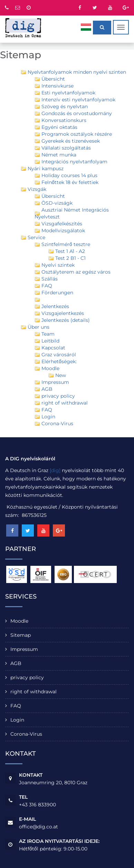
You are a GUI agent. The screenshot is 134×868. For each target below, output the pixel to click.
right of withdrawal (33, 692)
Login (17, 720)
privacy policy (27, 677)
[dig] (55, 470)
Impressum (24, 649)
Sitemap (21, 635)
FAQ (16, 706)
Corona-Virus (26, 734)
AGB (16, 663)
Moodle (19, 621)
